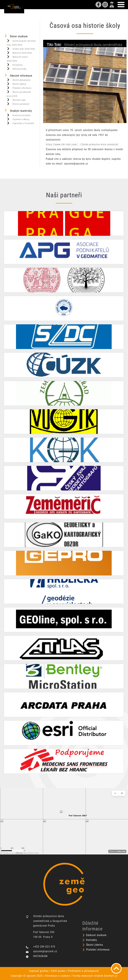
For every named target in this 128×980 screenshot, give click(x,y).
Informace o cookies (57, 976)
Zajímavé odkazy (18, 119)
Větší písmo (58, 971)
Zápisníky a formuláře (20, 123)
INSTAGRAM (40, 956)
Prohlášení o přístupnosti (84, 971)
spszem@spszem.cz (45, 951)
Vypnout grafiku (39, 971)
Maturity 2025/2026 (19, 53)
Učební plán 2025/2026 (21, 49)
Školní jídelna (16, 84)
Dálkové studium (96, 935)
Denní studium (16, 36)
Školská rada (16, 100)
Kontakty (92, 940)
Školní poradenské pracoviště (19, 94)
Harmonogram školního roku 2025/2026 (21, 43)
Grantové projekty (19, 115)
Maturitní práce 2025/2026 (17, 59)
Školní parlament (18, 104)
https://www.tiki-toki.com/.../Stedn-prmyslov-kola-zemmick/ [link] (82, 144)
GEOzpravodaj (17, 69)
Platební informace (19, 88)
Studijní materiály (18, 110)
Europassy (15, 65)
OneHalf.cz (111, 976)
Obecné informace (18, 75)
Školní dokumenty (18, 80)
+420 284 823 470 (44, 947)
